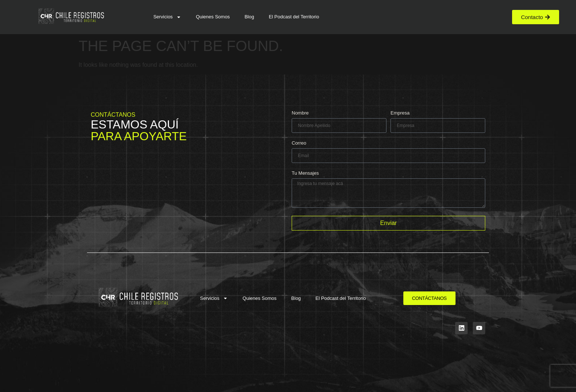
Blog (249, 17)
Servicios (167, 17)
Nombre (300, 113)
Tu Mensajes (305, 173)
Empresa (400, 113)
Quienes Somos (213, 17)
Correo (299, 143)
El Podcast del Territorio (294, 17)
